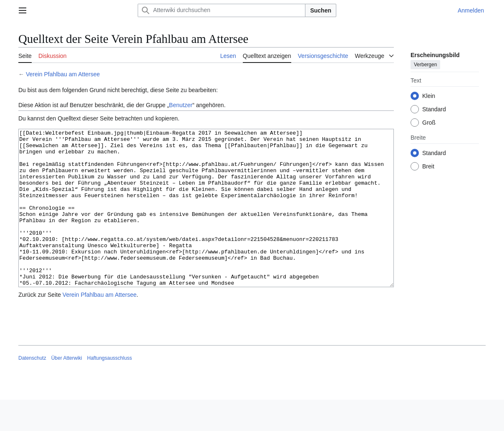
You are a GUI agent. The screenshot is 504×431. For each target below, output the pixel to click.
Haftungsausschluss (110, 389)
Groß (429, 123)
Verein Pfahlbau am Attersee (63, 74)
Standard (434, 109)
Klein (429, 96)
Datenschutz (32, 389)
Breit (428, 166)
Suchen (321, 10)
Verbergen (425, 65)
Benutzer (181, 105)
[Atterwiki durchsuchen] (222, 10)
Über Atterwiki (67, 389)
